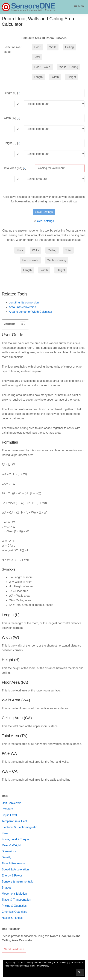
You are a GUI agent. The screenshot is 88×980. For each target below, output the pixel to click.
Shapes (7, 888)
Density (6, 857)
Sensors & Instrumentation (18, 882)
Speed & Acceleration (15, 869)
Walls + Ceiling (69, 67)
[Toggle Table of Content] (21, 324)
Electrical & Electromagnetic (19, 827)
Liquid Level (9, 815)
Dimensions (9, 851)
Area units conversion (22, 307)
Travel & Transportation (16, 900)
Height (72, 77)
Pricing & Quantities (14, 906)
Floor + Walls (42, 67)
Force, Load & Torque (15, 839)
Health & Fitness (12, 918)
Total (37, 57)
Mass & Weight (11, 845)
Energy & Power (12, 876)
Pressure (7, 809)
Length (38, 77)
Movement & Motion (14, 894)
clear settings (46, 221)
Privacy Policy (42, 966)
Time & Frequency (13, 863)
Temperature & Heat (14, 821)
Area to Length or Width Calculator (30, 312)
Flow (5, 833)
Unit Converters (12, 803)
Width (55, 77)
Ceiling (69, 47)
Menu (82, 6)
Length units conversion (24, 302)
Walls (53, 47)
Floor (37, 47)
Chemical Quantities (14, 912)
